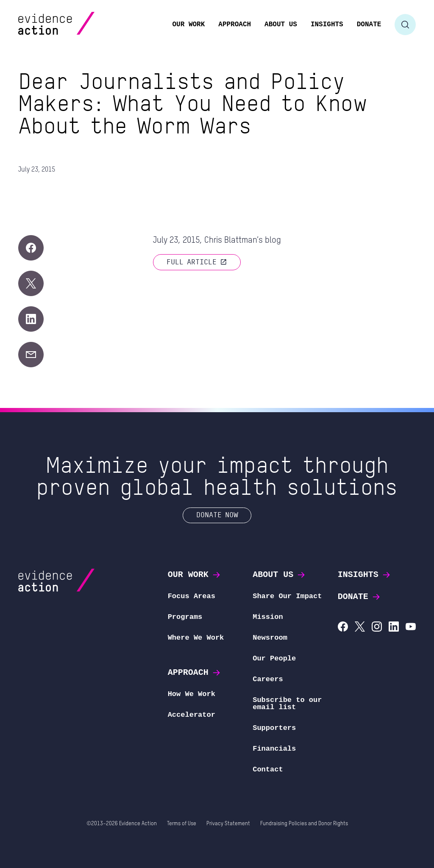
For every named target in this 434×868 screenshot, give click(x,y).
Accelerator (192, 715)
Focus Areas (192, 596)
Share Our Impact (287, 596)
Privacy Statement (228, 824)
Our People (274, 659)
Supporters (274, 728)
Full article (197, 262)
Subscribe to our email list (287, 704)
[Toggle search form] (405, 25)
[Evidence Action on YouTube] (411, 628)
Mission (268, 617)
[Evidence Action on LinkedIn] (394, 628)
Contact (268, 770)
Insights (364, 575)
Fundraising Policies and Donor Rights (304, 824)
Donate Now (217, 514)
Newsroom (270, 638)
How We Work (192, 694)
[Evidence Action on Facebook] (343, 628)
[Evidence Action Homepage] (73, 24)
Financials (274, 749)
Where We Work (196, 638)
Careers (268, 679)
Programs (185, 617)
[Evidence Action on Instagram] (377, 628)
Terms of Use (182, 824)
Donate (359, 597)
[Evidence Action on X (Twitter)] (360, 628)
